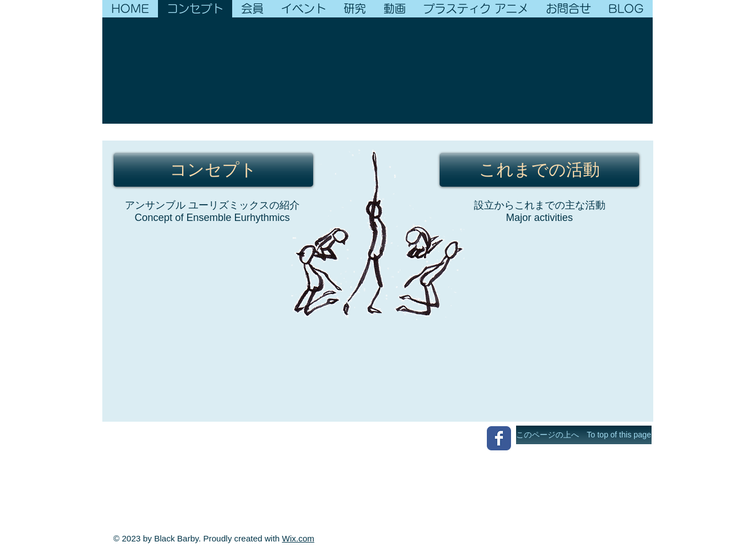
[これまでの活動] (539, 170)
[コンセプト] (213, 170)
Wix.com (299, 538)
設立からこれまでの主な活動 (540, 205)
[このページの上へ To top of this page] (584, 435)
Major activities (539, 218)
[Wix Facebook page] (499, 438)
